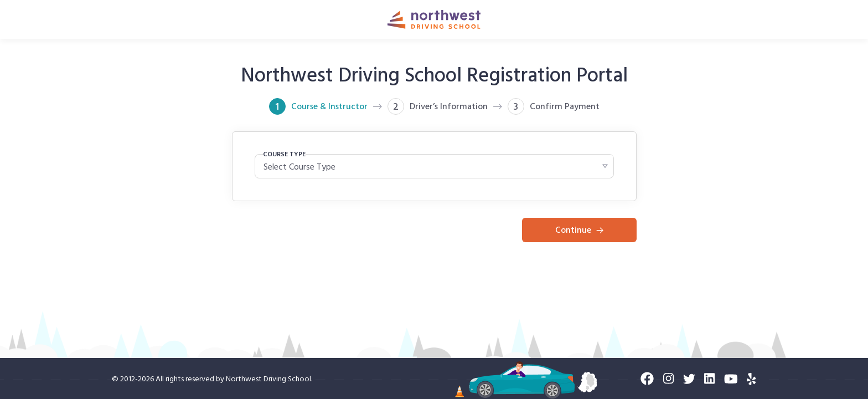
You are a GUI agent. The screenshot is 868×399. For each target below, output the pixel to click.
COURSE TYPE (284, 154)
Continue (579, 229)
